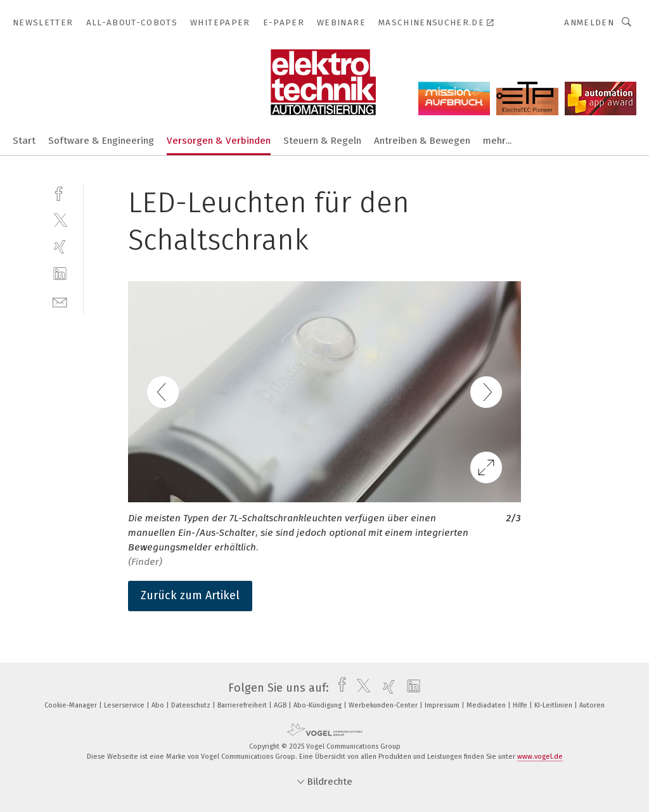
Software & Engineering (101, 141)
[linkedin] (60, 274)
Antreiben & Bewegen (422, 141)
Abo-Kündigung (318, 705)
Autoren (592, 705)
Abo (159, 705)
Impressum (443, 705)
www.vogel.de (540, 757)
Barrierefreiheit (243, 705)
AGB (281, 705)
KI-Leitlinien (554, 705)
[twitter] (60, 219)
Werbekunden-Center (384, 705)
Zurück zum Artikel (190, 595)
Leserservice (125, 705)
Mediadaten (487, 705)
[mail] (60, 301)
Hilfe (521, 705)
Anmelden (589, 22)
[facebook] (60, 192)
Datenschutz (192, 705)
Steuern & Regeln (322, 141)
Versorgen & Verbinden (219, 141)
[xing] (60, 247)
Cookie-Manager (72, 705)
